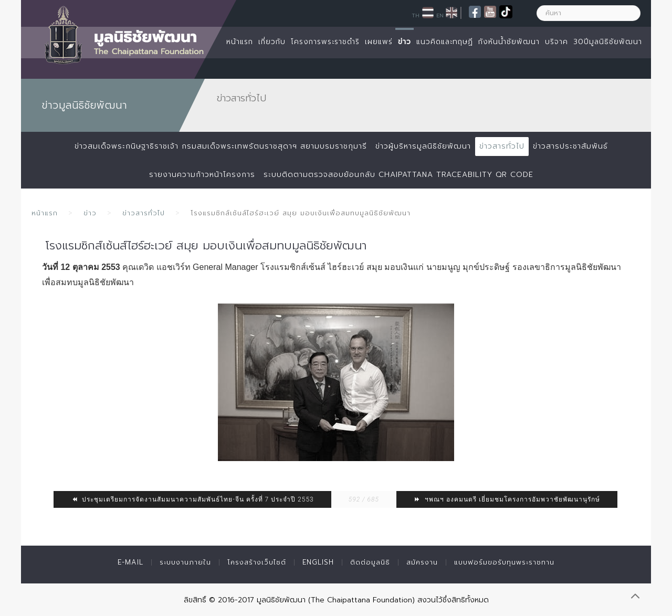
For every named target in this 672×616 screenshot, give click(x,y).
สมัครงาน (422, 562)
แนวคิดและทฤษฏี (445, 42)
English (318, 562)
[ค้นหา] (589, 13)
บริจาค (556, 42)
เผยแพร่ (379, 42)
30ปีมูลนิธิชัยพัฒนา (608, 42)
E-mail (130, 562)
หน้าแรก (240, 42)
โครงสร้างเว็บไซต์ (257, 562)
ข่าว (405, 42)
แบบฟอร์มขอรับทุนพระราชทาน (504, 562)
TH (416, 15)
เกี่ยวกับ (272, 42)
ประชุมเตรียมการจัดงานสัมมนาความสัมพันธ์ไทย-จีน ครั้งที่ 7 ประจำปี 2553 (192, 499)
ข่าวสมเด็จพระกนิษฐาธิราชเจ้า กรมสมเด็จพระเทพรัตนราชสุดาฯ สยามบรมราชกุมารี (221, 146)
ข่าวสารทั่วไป (502, 146)
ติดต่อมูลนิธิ (370, 562)
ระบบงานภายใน (185, 562)
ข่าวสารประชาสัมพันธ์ (570, 146)
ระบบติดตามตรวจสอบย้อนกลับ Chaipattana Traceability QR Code (398, 175)
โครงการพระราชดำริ (325, 42)
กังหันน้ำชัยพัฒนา (509, 42)
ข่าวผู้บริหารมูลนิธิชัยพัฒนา (423, 146)
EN (440, 15)
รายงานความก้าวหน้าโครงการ (202, 175)
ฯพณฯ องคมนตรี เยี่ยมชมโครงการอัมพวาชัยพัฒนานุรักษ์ (507, 499)
